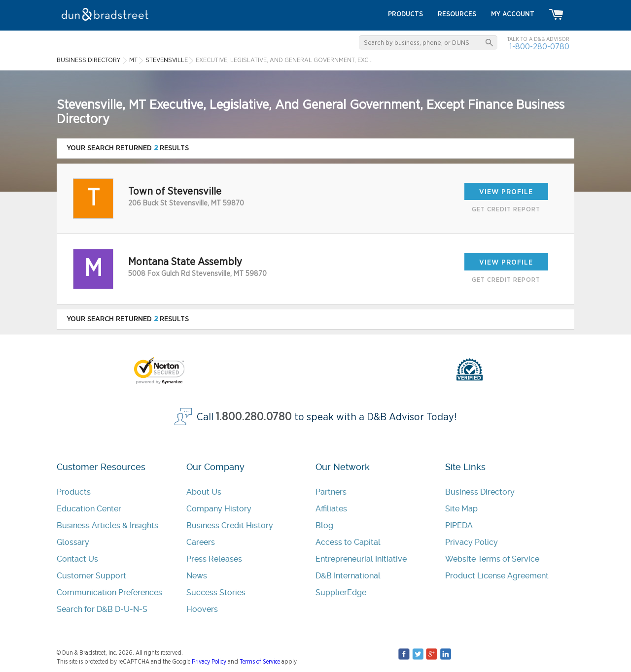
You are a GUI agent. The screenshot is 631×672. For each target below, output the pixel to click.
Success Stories (216, 592)
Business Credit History (230, 525)
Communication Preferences (109, 592)
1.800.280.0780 (254, 417)
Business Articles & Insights (107, 525)
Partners (331, 492)
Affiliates (331, 509)
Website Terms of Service (492, 559)
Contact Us (77, 559)
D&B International (348, 576)
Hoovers (202, 609)
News (197, 576)
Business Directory (480, 492)
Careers (201, 542)
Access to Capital (348, 542)
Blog (324, 525)
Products (74, 492)
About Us (204, 492)
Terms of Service (260, 662)
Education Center (89, 509)
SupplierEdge (341, 592)
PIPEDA (459, 525)
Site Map (461, 509)
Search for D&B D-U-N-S (102, 609)
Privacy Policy (472, 542)
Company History (219, 509)
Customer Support (91, 576)
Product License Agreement (497, 576)
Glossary (73, 542)
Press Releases (214, 559)
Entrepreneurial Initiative (361, 559)
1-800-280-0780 (539, 47)
